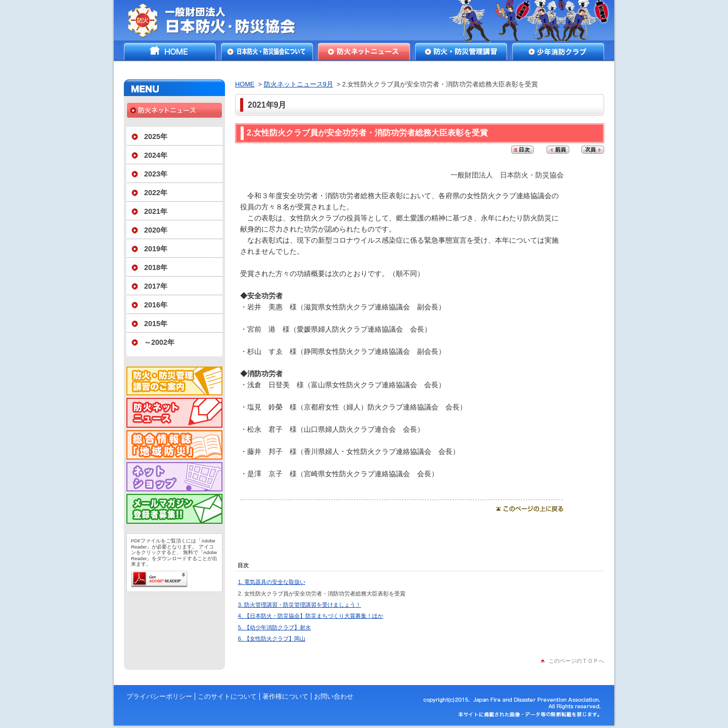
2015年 (156, 324)
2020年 (156, 230)
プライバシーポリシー (159, 696)
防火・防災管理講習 (461, 52)
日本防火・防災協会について (267, 52)
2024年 (156, 155)
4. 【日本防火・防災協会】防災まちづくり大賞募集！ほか (311, 616)
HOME (170, 52)
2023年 (156, 174)
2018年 (156, 267)
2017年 (156, 286)
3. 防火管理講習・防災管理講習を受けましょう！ (300, 605)
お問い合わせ (334, 696)
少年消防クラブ (558, 52)
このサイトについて (227, 696)
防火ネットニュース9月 (299, 84)
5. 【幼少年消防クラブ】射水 (275, 627)
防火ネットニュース (364, 52)
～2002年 (159, 342)
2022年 (156, 193)
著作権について (285, 696)
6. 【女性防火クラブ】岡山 (272, 639)
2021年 (156, 211)
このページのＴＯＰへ (576, 661)
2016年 (156, 305)
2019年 (156, 249)
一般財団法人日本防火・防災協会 (219, 20)
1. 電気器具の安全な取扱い (272, 582)
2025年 (156, 136)
